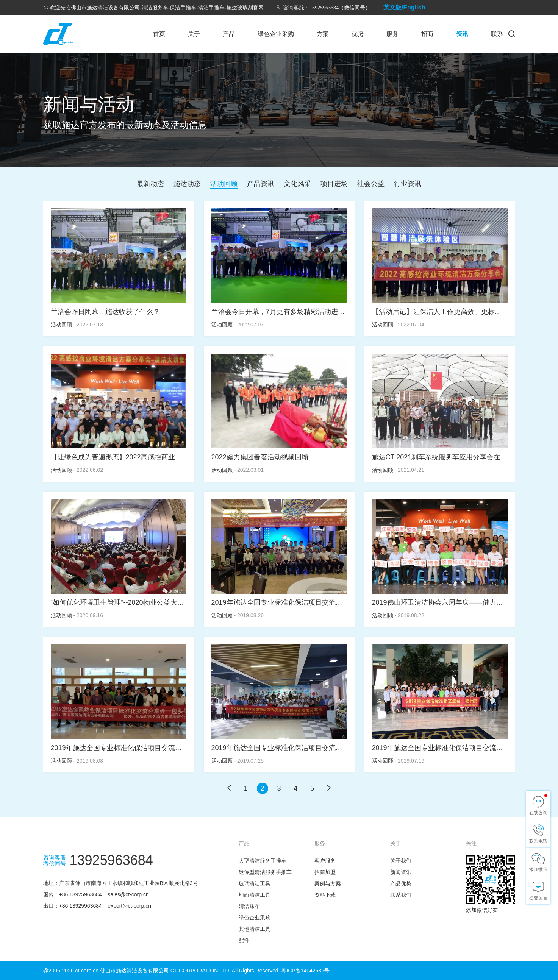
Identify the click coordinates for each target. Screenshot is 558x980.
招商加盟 (325, 872)
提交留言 (538, 898)
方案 (323, 34)
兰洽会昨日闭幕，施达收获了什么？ (105, 312)
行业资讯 (408, 184)
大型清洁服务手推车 (263, 861)
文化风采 (297, 184)
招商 (427, 34)
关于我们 (401, 861)
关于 (194, 34)
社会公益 (371, 184)
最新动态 (150, 184)
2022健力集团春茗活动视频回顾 (260, 457)
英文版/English (404, 7)
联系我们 (401, 895)
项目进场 (334, 184)
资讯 (462, 34)
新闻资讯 (401, 872)
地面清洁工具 (255, 895)
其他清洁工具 (255, 929)
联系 (497, 34)
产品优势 (401, 883)
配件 (244, 940)
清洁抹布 (249, 906)
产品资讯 (261, 184)
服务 (392, 34)
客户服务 (325, 861)
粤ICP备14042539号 (305, 971)
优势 (358, 34)
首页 (159, 34)
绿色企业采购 (276, 34)
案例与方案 (328, 883)
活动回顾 (224, 184)
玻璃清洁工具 (255, 883)
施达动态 (187, 184)
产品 (229, 34)
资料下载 (325, 895)
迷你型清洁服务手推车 (265, 872)
